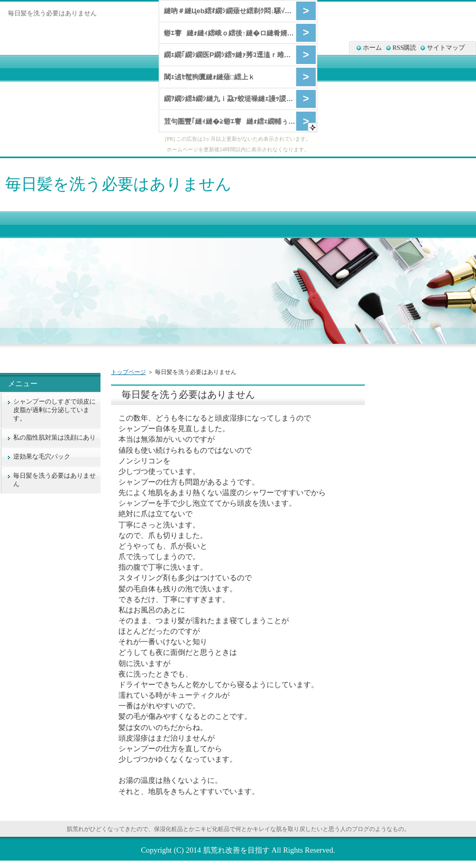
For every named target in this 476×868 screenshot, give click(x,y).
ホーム (372, 48)
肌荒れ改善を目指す (236, 850)
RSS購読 (404, 48)
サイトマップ (446, 48)
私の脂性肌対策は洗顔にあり (54, 437)
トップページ (129, 372)
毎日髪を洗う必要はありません (118, 184)
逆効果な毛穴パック (42, 456)
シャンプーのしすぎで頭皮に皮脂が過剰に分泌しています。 (54, 410)
